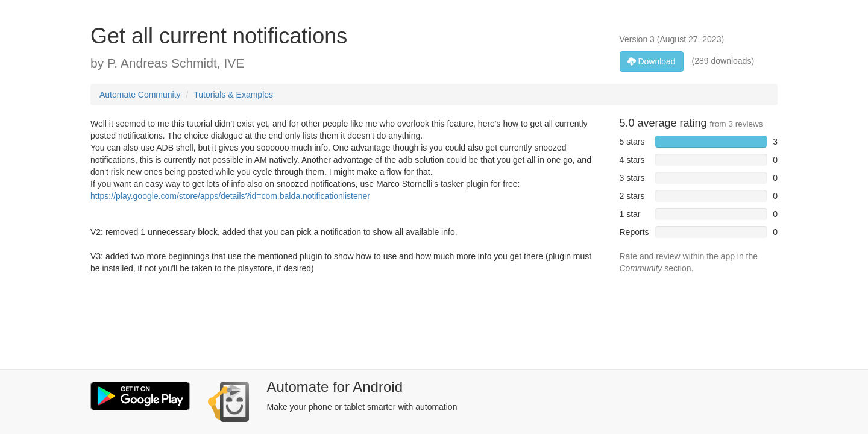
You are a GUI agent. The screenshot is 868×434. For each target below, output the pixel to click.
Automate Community (140, 95)
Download (652, 61)
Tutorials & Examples (233, 95)
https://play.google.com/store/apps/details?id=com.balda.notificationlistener (230, 196)
